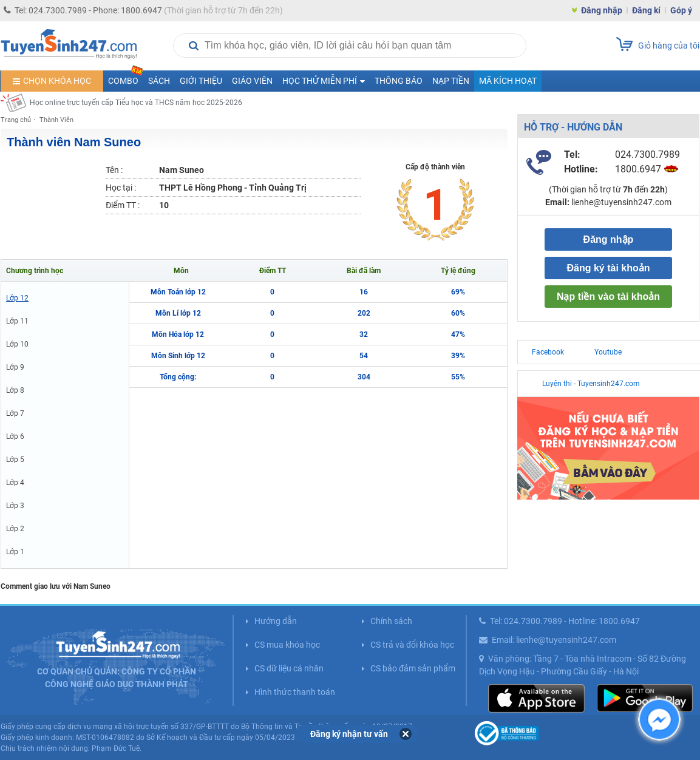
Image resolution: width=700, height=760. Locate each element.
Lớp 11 (17, 321)
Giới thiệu (201, 81)
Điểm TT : (123, 205)
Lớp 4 (15, 483)
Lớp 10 (17, 344)
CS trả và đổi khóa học (412, 645)
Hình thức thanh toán (295, 692)
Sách (159, 81)
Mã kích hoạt (508, 81)
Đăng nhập (602, 10)
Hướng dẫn (276, 621)
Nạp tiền (451, 81)
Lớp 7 (15, 413)
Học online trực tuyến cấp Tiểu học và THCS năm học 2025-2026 (136, 103)
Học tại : (121, 188)
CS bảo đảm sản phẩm (413, 668)
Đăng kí (646, 10)
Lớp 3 (15, 506)
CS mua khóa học (287, 645)
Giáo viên (252, 81)
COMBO (126, 78)
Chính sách (391, 621)
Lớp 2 (15, 529)
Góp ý (681, 10)
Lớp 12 (17, 298)
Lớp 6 (15, 436)
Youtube (608, 352)
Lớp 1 (15, 552)
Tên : (114, 170)
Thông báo (399, 81)
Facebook (548, 352)
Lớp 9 (15, 367)
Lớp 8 (15, 390)
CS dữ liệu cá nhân (289, 668)
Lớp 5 (15, 460)
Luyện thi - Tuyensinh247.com (591, 384)
